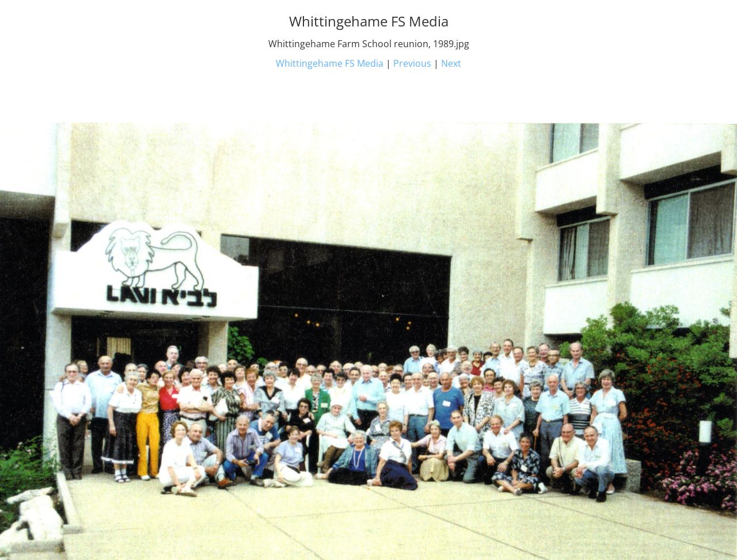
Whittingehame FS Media (330, 63)
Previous (412, 63)
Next (451, 63)
